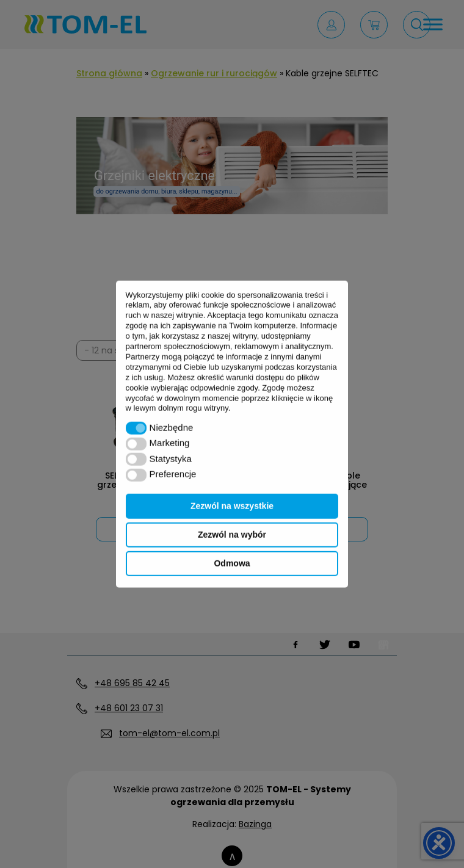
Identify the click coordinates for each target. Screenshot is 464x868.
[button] (136, 428)
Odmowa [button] (232, 563)
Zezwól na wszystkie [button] (232, 506)
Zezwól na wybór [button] (232, 535)
